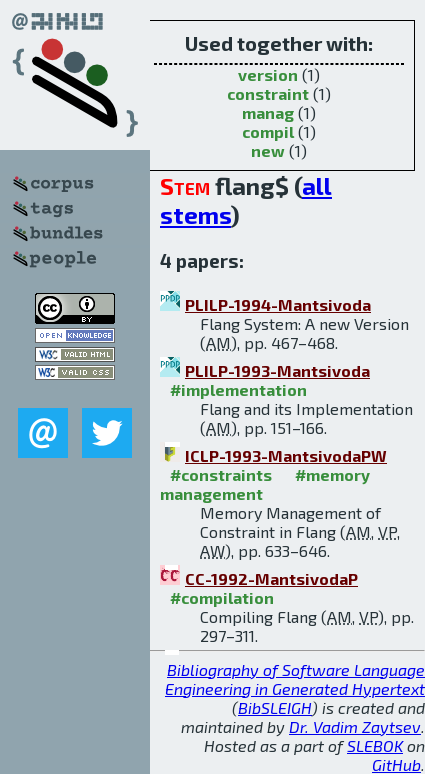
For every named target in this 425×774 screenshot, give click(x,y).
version (268, 74)
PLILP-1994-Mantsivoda (278, 304)
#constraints (221, 474)
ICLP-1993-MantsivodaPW (286, 455)
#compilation (222, 597)
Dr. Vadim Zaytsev (355, 726)
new (268, 150)
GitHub (396, 764)
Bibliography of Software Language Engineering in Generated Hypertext (295, 679)
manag (268, 112)
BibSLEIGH (275, 707)
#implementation (238, 389)
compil (268, 131)
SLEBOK (375, 745)
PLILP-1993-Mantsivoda (277, 370)
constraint (268, 93)
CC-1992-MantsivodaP (271, 578)
